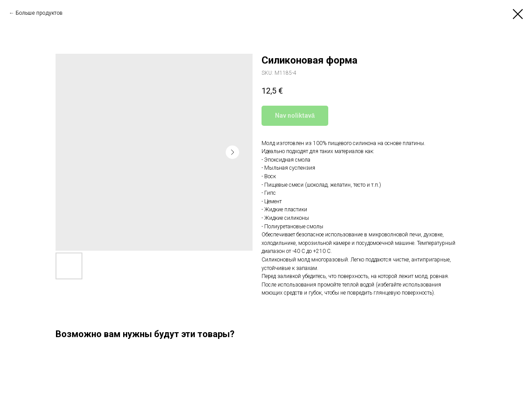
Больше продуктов (39, 13)
